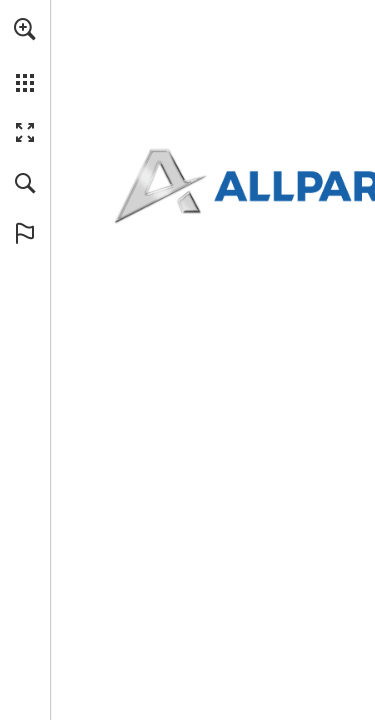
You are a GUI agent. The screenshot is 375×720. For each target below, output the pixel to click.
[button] (25, 29)
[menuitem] (25, 55)
